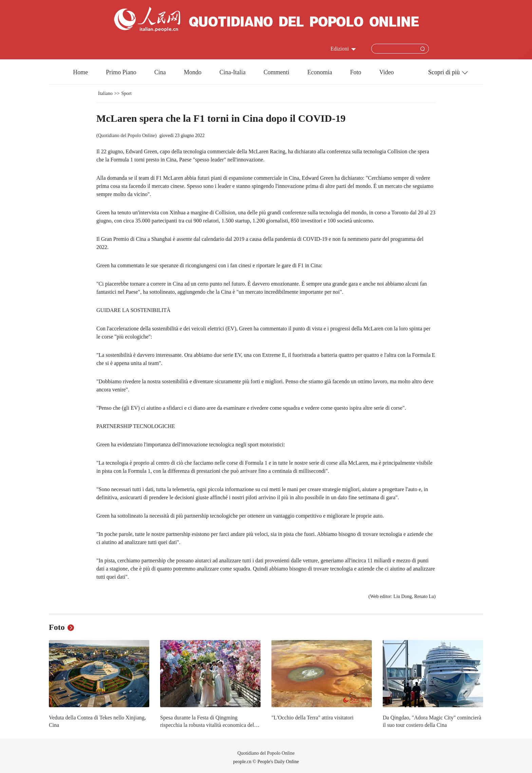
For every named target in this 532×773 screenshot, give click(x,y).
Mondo (193, 72)
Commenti (277, 72)
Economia (320, 72)
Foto (356, 72)
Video (387, 72)
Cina (160, 72)
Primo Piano (121, 72)
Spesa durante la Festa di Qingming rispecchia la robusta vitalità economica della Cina (209, 725)
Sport (127, 93)
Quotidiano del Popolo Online (127, 136)
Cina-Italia (233, 72)
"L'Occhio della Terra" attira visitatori (312, 718)
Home (80, 72)
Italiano (105, 93)
